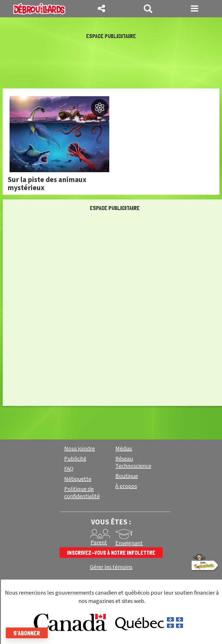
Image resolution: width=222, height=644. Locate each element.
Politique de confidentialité (82, 493)
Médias (124, 449)
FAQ (69, 469)
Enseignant (129, 543)
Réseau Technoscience (133, 462)
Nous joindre (79, 449)
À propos (126, 486)
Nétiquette (78, 479)
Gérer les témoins (111, 567)
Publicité (75, 459)
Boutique (127, 476)
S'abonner (27, 633)
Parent (99, 543)
